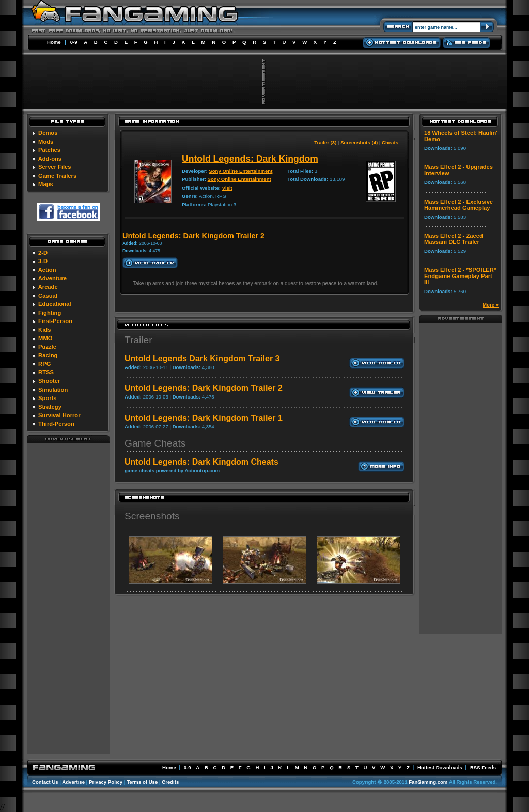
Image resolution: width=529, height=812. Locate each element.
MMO (45, 338)
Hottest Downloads (440, 767)
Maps (46, 184)
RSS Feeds (483, 767)
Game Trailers (57, 176)
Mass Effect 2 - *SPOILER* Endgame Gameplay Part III (460, 276)
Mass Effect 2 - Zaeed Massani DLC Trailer (454, 239)
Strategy (50, 407)
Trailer (138, 340)
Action (47, 270)
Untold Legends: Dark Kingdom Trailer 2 (204, 388)
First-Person (55, 321)
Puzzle (47, 347)
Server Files (55, 167)
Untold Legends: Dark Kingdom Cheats (201, 462)
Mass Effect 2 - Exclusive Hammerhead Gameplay (458, 205)
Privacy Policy (106, 782)
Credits (170, 782)
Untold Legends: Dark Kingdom (250, 159)
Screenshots (152, 516)
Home (54, 42)
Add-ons (50, 159)
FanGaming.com (428, 782)
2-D (43, 253)
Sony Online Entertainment (240, 171)
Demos (48, 133)
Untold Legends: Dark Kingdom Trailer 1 (204, 418)
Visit (227, 188)
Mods (46, 142)
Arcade (48, 287)
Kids (44, 330)
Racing (48, 355)
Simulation (53, 390)
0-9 (74, 42)
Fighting (50, 313)
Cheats (390, 142)
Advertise (73, 782)
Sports (47, 398)
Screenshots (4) (359, 142)
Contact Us (45, 782)
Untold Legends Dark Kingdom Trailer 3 (202, 358)
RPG (44, 364)
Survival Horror (59, 415)
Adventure (52, 278)
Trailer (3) (325, 142)
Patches (49, 150)
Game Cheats (155, 443)
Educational (55, 304)
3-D (43, 261)
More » (491, 305)
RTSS (46, 372)
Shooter (49, 381)
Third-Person (56, 424)
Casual (48, 296)
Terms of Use (142, 782)
